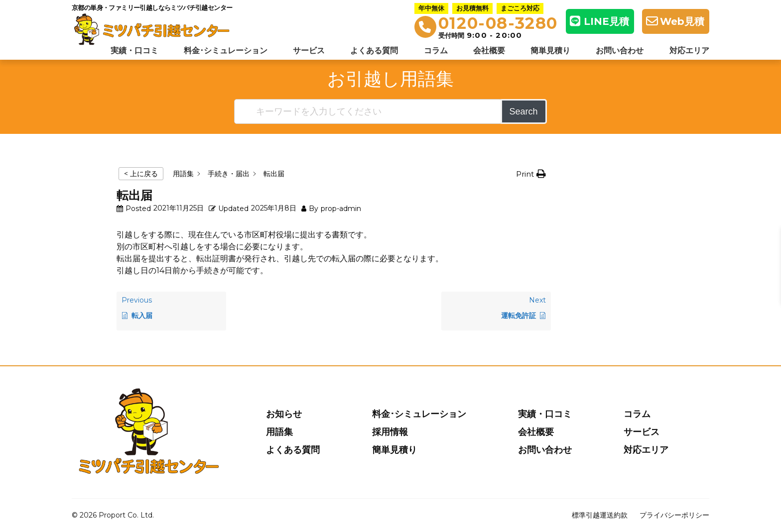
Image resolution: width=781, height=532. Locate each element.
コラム (436, 51)
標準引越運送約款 (600, 515)
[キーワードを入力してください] (368, 111)
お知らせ (284, 414)
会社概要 (489, 51)
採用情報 (390, 432)
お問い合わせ (620, 51)
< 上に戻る (141, 174)
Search (524, 111)
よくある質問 (374, 51)
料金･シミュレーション (226, 51)
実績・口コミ (134, 51)
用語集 (279, 432)
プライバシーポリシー (674, 515)
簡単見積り (550, 51)
